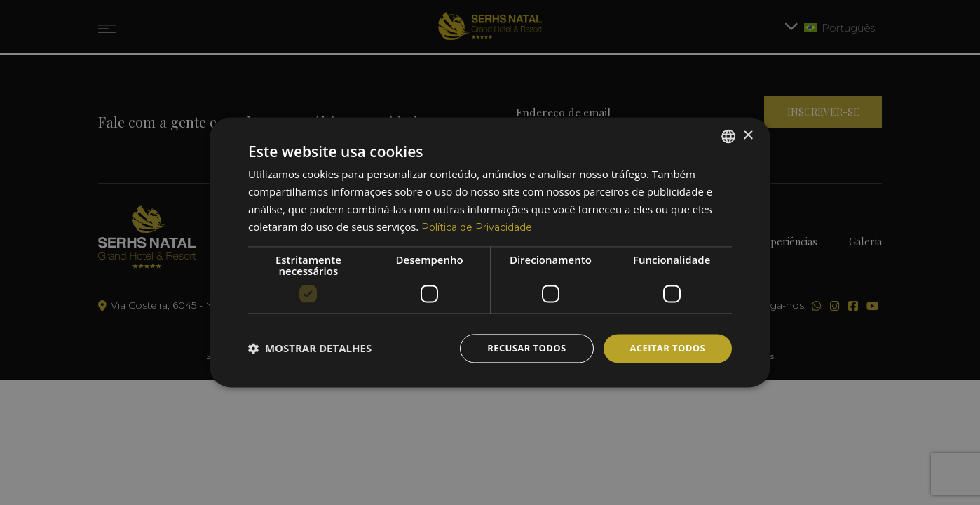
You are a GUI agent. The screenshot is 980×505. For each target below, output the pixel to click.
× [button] (748, 134)
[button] (310, 349)
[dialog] (490, 252)
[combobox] (728, 135)
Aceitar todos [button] (665, 348)
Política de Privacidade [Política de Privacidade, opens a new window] (482, 225)
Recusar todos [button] (518, 348)
